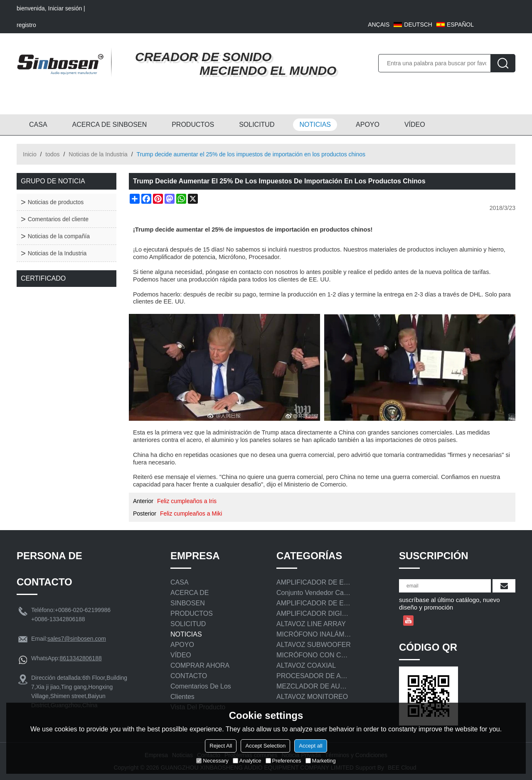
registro (26, 25)
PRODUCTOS (193, 125)
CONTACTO (189, 676)
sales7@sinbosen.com (77, 639)
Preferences (283, 761)
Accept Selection (265, 746)
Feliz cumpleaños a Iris (187, 501)
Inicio (30, 154)
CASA (38, 125)
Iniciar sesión (65, 8)
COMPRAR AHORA (200, 665)
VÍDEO (415, 125)
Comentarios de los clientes (201, 691)
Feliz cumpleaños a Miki (191, 513)
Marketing (321, 761)
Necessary (212, 761)
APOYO (368, 125)
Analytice (247, 761)
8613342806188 (80, 658)
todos (52, 154)
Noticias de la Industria (98, 154)
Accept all (310, 746)
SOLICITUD (257, 125)
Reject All (221, 746)
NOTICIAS (315, 125)
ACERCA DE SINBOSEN (110, 125)
